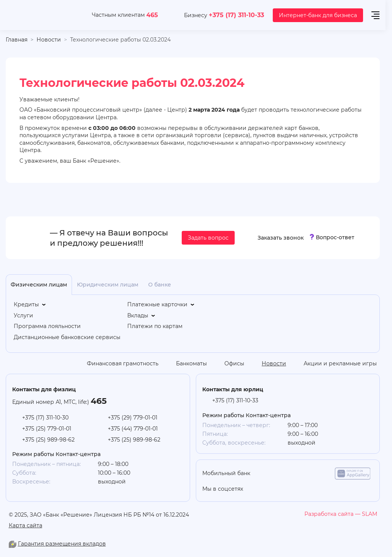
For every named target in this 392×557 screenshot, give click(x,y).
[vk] (309, 489)
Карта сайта (26, 525)
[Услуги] (23, 316)
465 (152, 15)
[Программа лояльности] (47, 326)
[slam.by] (341, 514)
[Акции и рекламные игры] (334, 363)
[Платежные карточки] (161, 305)
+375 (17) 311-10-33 (236, 15)
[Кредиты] (30, 305)
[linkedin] (294, 489)
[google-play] (314, 474)
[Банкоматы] (186, 363)
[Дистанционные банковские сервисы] (67, 337)
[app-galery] (353, 474)
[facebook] (325, 489)
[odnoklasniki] (264, 489)
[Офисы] (229, 363)
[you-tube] (279, 489)
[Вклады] (142, 316)
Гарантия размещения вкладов (62, 543)
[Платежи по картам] (155, 326)
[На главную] (41, 15)
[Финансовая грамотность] (117, 363)
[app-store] (275, 474)
